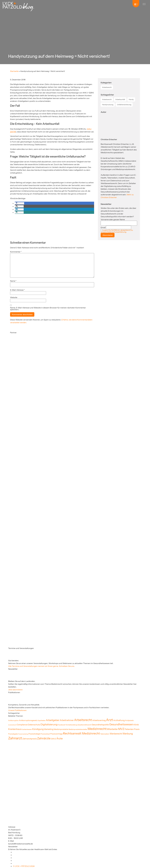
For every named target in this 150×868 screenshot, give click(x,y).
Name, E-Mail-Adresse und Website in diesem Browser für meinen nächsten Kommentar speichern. (48, 309)
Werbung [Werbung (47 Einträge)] (128, 734)
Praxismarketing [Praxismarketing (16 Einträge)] (23, 734)
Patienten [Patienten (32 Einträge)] (129, 729)
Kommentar (16, 252)
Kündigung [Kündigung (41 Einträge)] (38, 729)
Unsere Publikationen (17, 710)
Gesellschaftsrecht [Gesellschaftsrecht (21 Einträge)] (84, 725)
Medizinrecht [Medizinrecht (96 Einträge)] (97, 729)
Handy (131, 99)
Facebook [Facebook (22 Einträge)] (61, 725)
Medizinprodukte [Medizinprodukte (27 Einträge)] (61, 729)
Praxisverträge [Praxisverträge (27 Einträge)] (57, 734)
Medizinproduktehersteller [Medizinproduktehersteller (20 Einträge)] (78, 729)
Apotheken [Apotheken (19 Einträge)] (42, 720)
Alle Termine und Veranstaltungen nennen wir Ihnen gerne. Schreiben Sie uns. (41, 666)
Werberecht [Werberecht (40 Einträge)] (116, 734)
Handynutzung (108, 105)
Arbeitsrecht (107, 87)
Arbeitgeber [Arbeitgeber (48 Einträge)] (53, 720)
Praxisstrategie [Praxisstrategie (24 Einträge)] (34, 734)
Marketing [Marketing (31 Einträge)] (49, 729)
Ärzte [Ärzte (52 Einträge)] (60, 738)
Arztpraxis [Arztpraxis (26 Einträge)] (129, 720)
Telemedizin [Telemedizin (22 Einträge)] (105, 734)
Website (14, 297)
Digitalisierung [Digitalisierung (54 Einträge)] (49, 724)
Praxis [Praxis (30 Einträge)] (137, 729)
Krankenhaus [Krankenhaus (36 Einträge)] (15, 729)
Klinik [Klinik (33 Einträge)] (136, 725)
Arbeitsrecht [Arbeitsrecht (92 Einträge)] (83, 720)
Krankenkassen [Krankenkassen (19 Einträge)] (27, 729)
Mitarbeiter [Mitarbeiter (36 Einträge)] (112, 729)
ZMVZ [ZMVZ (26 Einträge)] (53, 739)
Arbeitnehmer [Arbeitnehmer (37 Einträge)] (67, 720)
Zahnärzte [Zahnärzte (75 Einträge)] (44, 738)
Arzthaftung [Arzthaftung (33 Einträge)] (119, 720)
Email (103, 227)
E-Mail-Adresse (17, 290)
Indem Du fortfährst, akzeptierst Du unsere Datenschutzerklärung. (117, 231)
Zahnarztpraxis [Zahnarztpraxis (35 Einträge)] (30, 739)
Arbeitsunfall (120, 99)
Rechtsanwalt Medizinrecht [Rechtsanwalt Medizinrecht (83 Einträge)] (81, 733)
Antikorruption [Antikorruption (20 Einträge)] (13, 720)
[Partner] (22, 357)
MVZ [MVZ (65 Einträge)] (121, 729)
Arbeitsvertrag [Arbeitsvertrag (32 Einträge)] (99, 720)
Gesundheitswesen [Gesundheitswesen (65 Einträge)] (121, 724)
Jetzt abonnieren (15, 690)
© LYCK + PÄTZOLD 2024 (24, 866)
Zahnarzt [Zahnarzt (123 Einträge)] (15, 738)
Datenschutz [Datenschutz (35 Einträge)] (34, 725)
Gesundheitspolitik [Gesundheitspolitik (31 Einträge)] (100, 725)
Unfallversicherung (124, 105)
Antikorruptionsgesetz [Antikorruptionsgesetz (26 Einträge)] (28, 720)
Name (13, 281)
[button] (19, 203)
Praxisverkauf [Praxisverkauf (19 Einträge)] (45, 734)
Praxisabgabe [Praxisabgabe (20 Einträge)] (13, 734)
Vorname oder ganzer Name (113, 219)
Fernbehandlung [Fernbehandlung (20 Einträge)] (71, 725)
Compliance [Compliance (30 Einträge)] (22, 725)
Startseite (14, 71)
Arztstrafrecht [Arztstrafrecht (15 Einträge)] (12, 725)
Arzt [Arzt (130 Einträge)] (109, 720)
